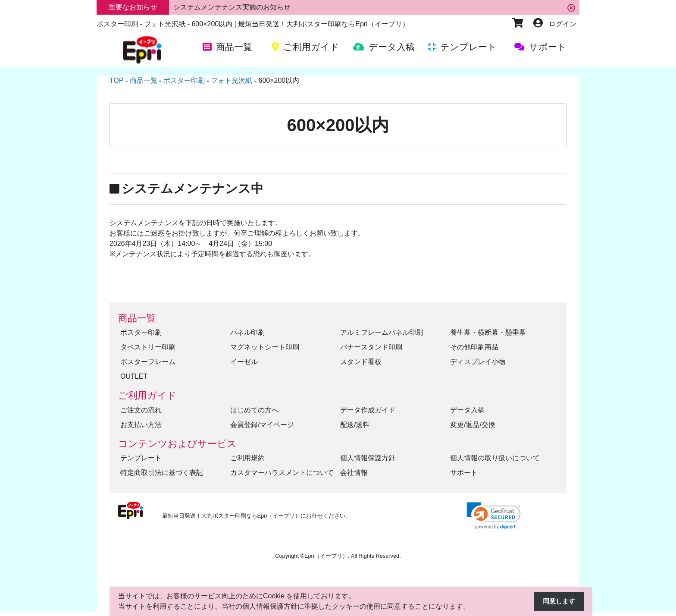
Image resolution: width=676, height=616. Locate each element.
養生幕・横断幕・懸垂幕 (488, 332)
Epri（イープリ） (326, 556)
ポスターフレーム (148, 362)
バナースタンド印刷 (371, 347)
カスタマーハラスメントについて (282, 473)
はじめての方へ (254, 410)
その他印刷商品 (474, 347)
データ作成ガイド (368, 410)
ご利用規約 (247, 458)
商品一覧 (137, 318)
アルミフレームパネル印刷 (382, 332)
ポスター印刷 (141, 332)
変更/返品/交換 (473, 425)
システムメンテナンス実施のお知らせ (232, 7)
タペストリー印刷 (148, 347)
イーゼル (244, 362)
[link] (494, 516)
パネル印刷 (247, 332)
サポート (464, 473)
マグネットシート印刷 (265, 347)
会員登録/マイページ (262, 425)
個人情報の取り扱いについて (495, 458)
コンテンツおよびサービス (177, 444)
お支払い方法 (141, 425)
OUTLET (134, 376)
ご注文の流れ (141, 410)
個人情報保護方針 (368, 458)
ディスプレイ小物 (478, 362)
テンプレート (141, 458)
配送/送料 (355, 425)
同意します (558, 602)
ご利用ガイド (147, 395)
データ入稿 (467, 410)
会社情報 (354, 473)
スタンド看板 (361, 362)
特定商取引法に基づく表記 (162, 473)
